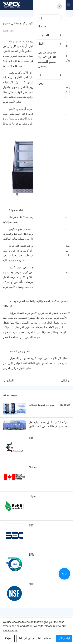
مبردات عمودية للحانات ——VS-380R (49, 405)
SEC (31, 525)
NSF (31, 584)
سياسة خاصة (10, 630)
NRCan (33, 467)
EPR (31, 555)
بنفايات (33, 496)
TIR (31, 438)
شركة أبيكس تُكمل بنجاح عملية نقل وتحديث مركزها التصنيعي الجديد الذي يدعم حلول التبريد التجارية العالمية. (49, 425)
